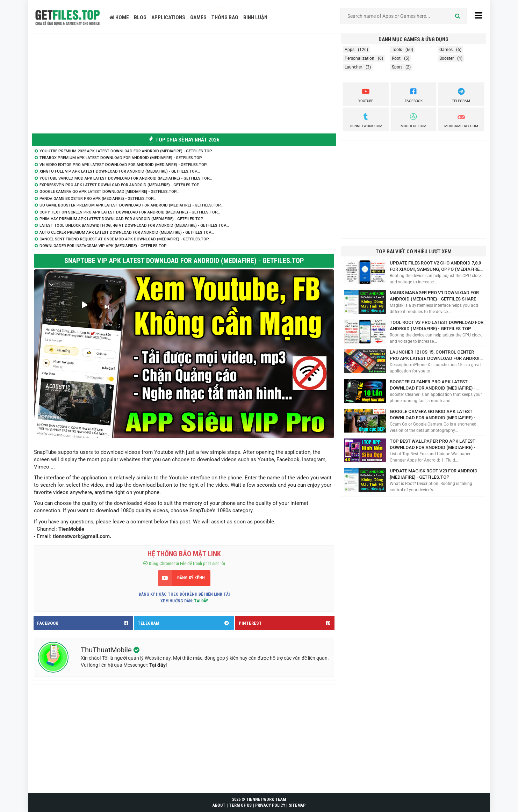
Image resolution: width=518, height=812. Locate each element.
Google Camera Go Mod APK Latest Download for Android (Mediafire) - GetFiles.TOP (433, 415)
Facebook (414, 94)
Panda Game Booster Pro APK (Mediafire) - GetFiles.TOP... (98, 199)
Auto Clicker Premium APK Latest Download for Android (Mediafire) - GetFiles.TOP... (127, 233)
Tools (397, 50)
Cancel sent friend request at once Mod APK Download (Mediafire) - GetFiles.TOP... (125, 239)
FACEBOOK (85, 623)
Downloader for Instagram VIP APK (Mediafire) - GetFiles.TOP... (104, 246)
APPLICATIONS (168, 17)
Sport (397, 67)
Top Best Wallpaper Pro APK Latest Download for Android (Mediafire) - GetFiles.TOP (433, 445)
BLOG (140, 17)
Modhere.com (413, 119)
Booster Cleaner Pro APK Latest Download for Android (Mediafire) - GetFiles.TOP (433, 385)
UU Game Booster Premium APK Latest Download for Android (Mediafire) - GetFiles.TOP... (131, 205)
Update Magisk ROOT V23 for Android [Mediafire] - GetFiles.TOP (434, 474)
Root (396, 58)
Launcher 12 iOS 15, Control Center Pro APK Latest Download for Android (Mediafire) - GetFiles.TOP (436, 356)
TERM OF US (240, 805)
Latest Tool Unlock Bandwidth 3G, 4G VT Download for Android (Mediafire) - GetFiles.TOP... (134, 226)
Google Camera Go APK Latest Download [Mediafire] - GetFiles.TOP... (109, 192)
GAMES (198, 17)
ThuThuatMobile (107, 650)
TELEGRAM (186, 623)
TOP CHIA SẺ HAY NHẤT (184, 140)
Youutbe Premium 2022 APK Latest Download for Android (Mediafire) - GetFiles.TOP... (127, 151)
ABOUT (219, 805)
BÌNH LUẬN (255, 17)
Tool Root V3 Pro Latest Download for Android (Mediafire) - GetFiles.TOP (437, 325)
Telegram (461, 94)
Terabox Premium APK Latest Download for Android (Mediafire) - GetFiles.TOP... (122, 158)
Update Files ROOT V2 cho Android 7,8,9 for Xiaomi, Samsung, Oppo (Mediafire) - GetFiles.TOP (435, 266)
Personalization (359, 58)
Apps (350, 50)
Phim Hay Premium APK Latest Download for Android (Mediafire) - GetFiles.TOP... (123, 219)
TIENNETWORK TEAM (266, 799)
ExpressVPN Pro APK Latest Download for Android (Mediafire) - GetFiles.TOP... (121, 185)
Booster (447, 58)
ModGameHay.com (461, 119)
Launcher (353, 67)
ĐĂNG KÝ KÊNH (191, 578)
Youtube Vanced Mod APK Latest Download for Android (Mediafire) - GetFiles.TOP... (126, 178)
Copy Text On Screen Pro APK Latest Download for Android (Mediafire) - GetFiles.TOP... (130, 212)
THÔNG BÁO (225, 17)
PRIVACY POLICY (270, 805)
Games (446, 50)
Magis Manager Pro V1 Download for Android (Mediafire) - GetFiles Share (434, 296)
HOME (119, 17)
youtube (366, 94)
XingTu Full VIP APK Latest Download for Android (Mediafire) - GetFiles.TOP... (120, 171)
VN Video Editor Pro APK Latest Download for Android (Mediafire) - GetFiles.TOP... (124, 165)
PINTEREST (287, 623)
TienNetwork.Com (366, 119)
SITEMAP (297, 805)
